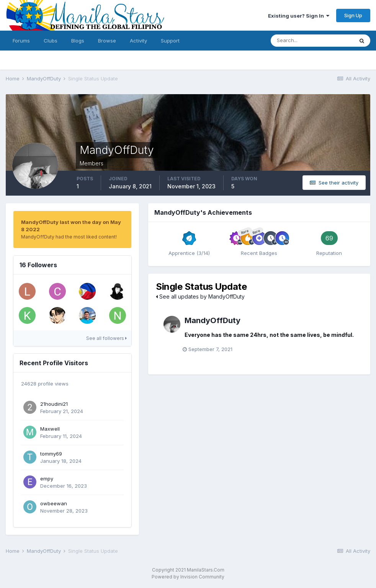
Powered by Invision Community (188, 577)
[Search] (312, 41)
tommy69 (51, 454)
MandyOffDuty (213, 320)
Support (170, 41)
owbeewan (54, 503)
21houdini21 (54, 404)
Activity (138, 41)
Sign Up (353, 15)
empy (47, 479)
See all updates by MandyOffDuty (200, 296)
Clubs (51, 41)
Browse (107, 41)
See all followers (106, 338)
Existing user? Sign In (299, 16)
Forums (21, 41)
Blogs (78, 41)
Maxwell (50, 429)
